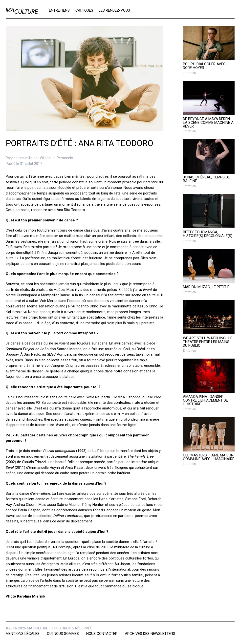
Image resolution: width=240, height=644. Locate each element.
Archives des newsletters (150, 634)
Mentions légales (23, 634)
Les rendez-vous (114, 10)
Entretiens (59, 10)
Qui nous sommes (63, 634)
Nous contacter (102, 634)
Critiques (84, 10)
